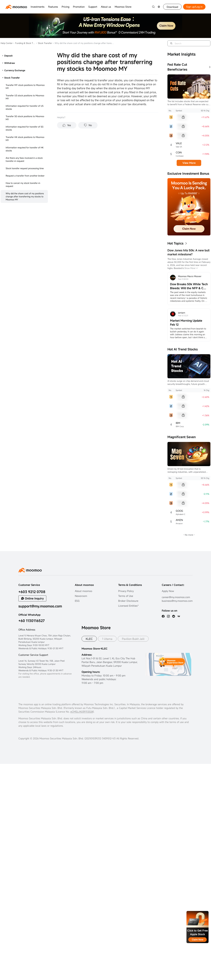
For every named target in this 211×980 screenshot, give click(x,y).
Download (172, 7)
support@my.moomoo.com (40, 606)
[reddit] (174, 616)
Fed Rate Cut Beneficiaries (177, 67)
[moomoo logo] (16, 7)
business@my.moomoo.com (177, 601)
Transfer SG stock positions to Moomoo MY (25, 118)
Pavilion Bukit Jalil (133, 639)
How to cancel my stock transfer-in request (23, 185)
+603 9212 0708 (32, 592)
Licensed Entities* (128, 606)
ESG (77, 601)
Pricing (65, 7)
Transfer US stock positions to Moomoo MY (25, 97)
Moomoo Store (123, 7)
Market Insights (181, 54)
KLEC (89, 639)
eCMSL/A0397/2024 (82, 712)
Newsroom (81, 596)
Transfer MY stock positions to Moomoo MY (25, 87)
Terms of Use (126, 596)
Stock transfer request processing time (25, 168)
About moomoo (83, 591)
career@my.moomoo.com (176, 597)
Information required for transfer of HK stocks (25, 149)
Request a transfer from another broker (25, 176)
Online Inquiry (34, 598)
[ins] (168, 616)
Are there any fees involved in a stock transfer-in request (24, 159)
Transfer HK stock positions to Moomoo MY (25, 139)
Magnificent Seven (182, 437)
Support (93, 7)
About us (106, 7)
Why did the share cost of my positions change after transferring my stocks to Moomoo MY (25, 196)
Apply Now (168, 591)
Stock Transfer (44, 43)
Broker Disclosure (128, 601)
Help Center (7, 43)
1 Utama (107, 639)
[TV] (179, 616)
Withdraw (10, 63)
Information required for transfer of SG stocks (25, 128)
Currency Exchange (15, 70)
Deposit (8, 56)
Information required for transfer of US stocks (25, 107)
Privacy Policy (126, 591)
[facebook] (163, 616)
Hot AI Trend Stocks (183, 349)
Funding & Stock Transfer (24, 43)
